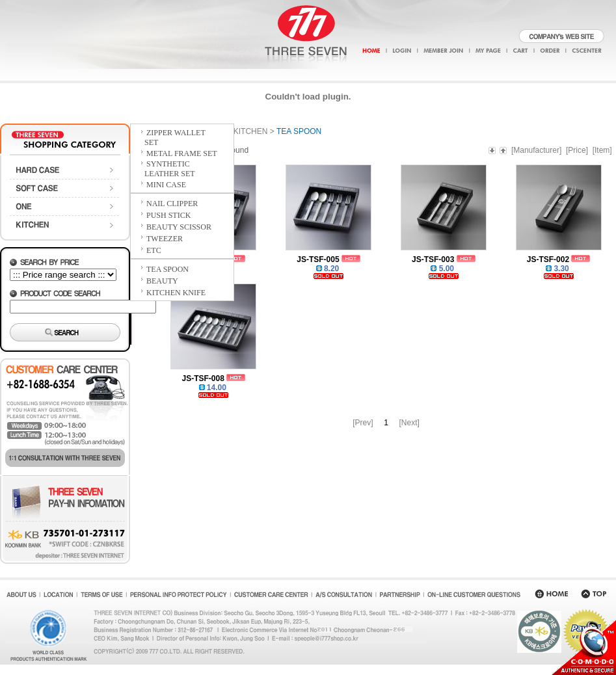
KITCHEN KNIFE (176, 293)
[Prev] (363, 423)
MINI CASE (166, 185)
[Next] (409, 423)
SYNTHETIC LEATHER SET (164, 169)
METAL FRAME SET (182, 153)
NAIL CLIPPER (172, 204)
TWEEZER (165, 239)
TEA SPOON (167, 269)
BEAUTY (162, 281)
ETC (154, 250)
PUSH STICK (168, 215)
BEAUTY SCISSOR (179, 227)
